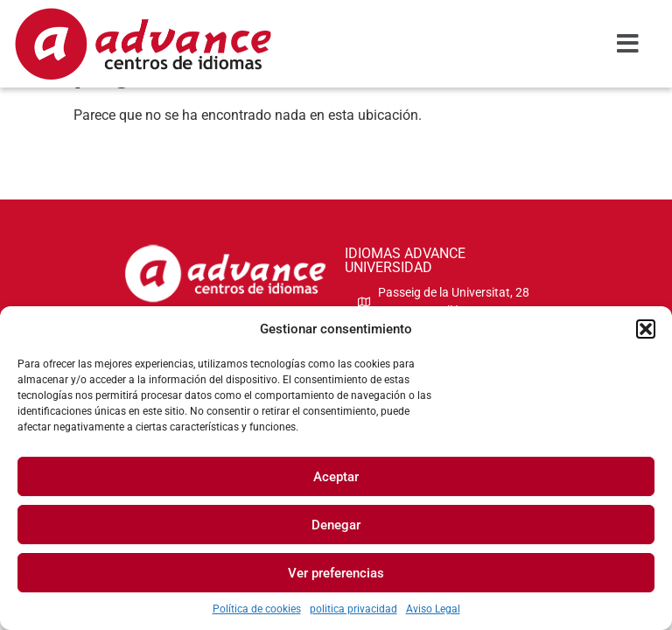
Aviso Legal (433, 609)
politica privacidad (353, 609)
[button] (646, 329)
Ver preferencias (336, 573)
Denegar (336, 525)
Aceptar (336, 477)
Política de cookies (257, 609)
